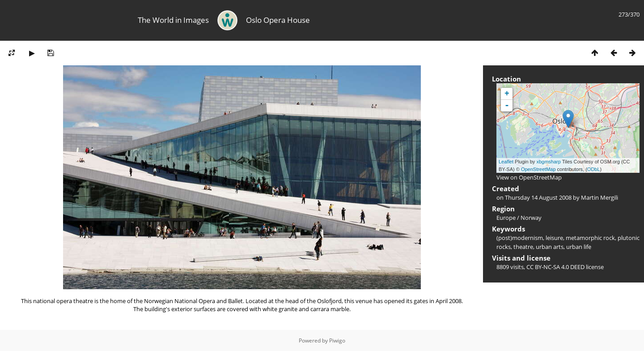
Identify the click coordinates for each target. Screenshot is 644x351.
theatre (523, 247)
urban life (579, 247)
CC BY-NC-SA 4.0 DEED (555, 267)
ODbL (594, 169)
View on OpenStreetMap (529, 177)
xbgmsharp (548, 162)
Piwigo (337, 340)
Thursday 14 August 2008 (538, 197)
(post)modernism (520, 238)
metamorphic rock (590, 238)
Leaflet (506, 162)
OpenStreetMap (538, 169)
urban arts (550, 247)
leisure (554, 238)
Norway (531, 218)
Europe (506, 218)
